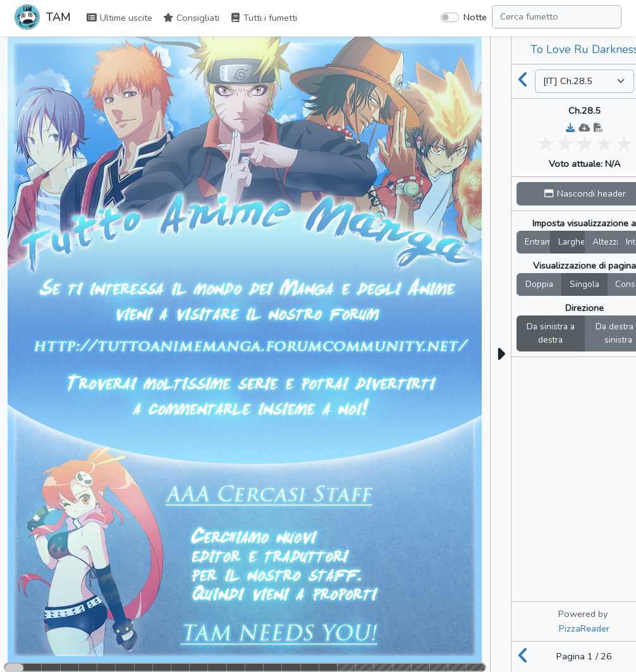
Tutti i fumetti (263, 18)
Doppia (539, 284)
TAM (43, 18)
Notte (475, 17)
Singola (584, 284)
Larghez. (572, 242)
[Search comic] (557, 17)
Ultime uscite (119, 18)
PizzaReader (584, 628)
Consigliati (191, 18)
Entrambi (538, 242)
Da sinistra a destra (551, 333)
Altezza (606, 242)
